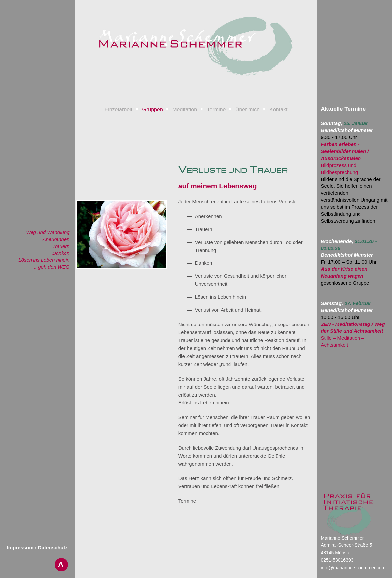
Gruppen (153, 110)
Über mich (248, 110)
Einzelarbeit (118, 110)
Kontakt (278, 110)
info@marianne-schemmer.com (353, 568)
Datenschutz (53, 548)
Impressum (20, 548)
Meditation (185, 110)
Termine (216, 110)
